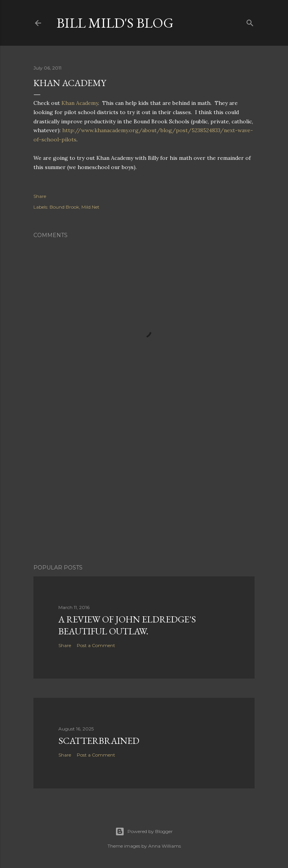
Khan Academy (80, 103)
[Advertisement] (144, 491)
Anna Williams (165, 846)
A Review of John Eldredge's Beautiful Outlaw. (127, 625)
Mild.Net (90, 207)
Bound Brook (64, 207)
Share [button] (40, 196)
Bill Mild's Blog (115, 23)
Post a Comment (96, 645)
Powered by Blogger (144, 831)
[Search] (250, 21)
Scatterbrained (99, 741)
